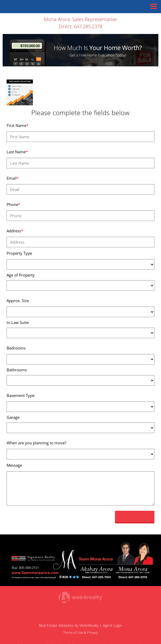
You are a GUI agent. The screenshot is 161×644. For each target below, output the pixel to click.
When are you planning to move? (36, 443)
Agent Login (112, 625)
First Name (17, 125)
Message (14, 465)
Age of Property (21, 275)
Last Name (17, 152)
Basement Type (21, 395)
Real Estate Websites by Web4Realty (69, 625)
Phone (13, 204)
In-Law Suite (18, 322)
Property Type (19, 253)
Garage (13, 417)
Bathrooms (17, 370)
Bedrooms (16, 348)
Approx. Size (18, 301)
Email (13, 178)
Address (15, 231)
